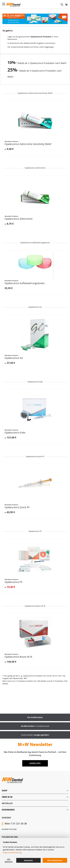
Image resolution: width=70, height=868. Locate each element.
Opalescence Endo (15, 433)
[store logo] (14, 5)
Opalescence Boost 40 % (18, 657)
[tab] (35, 791)
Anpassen (28, 860)
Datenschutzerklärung (12, 852)
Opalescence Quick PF (17, 507)
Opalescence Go (14, 358)
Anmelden (35, 763)
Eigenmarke (8, 810)
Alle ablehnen (9, 860)
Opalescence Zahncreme (19, 219)
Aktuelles (7, 803)
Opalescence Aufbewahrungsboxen (25, 283)
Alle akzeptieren (55, 860)
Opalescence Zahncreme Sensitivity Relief (28, 144)
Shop (5, 791)
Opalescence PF (13, 582)
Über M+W (7, 797)
